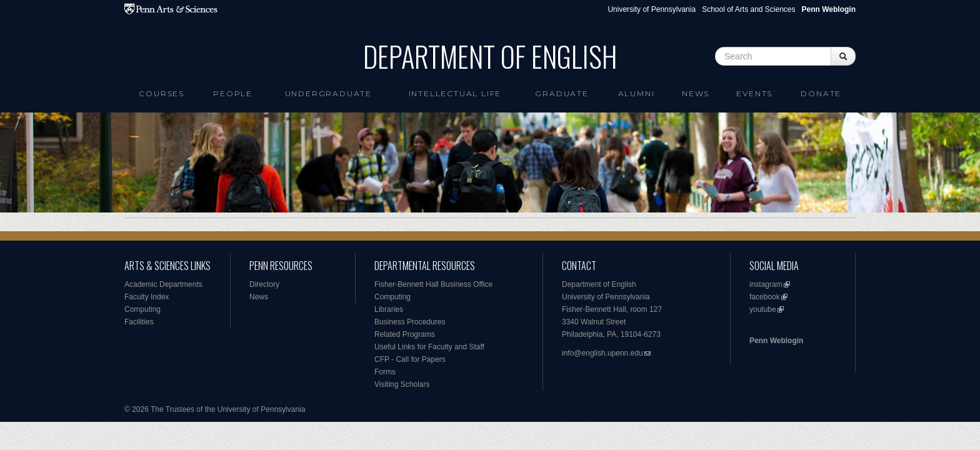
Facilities (139, 322)
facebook (765, 297)
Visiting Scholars (402, 384)
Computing (142, 309)
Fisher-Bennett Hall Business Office (433, 284)
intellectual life (455, 93)
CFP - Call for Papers (410, 359)
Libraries (389, 309)
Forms (385, 372)
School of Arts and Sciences (748, 9)
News (696, 93)
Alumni (637, 93)
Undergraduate (328, 93)
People (233, 93)
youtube (763, 309)
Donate (821, 93)
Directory (264, 284)
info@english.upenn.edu (602, 353)
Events (754, 93)
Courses (162, 93)
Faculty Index (147, 297)
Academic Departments (163, 284)
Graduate (562, 93)
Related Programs (405, 334)
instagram (766, 284)
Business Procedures (410, 322)
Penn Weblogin (776, 341)
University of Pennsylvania (652, 9)
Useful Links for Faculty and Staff (429, 347)
